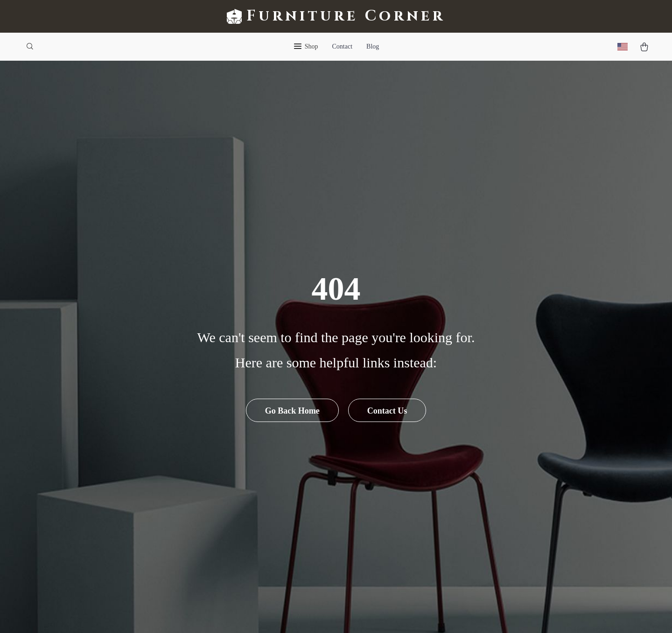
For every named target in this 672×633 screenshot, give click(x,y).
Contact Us (387, 411)
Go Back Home (292, 411)
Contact (343, 46)
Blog (373, 46)
